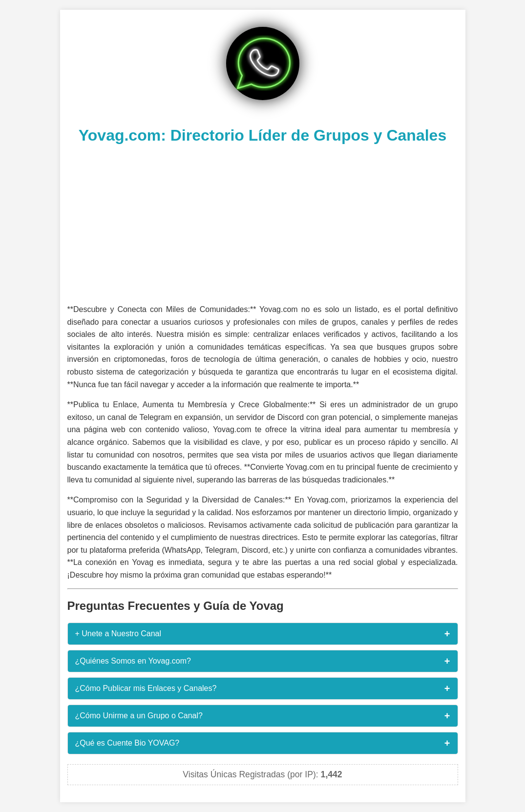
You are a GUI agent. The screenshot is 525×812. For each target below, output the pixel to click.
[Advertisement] (263, 223)
